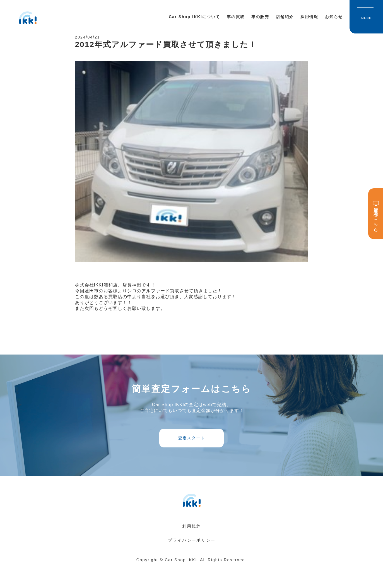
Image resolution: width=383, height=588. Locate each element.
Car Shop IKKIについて (194, 17)
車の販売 (260, 17)
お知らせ (334, 17)
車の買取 (236, 17)
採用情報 (309, 17)
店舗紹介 (285, 17)
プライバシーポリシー (192, 562)
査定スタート (192, 454)
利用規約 (192, 548)
